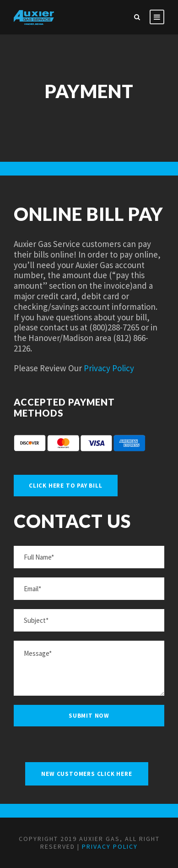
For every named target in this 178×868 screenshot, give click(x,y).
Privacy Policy (109, 368)
